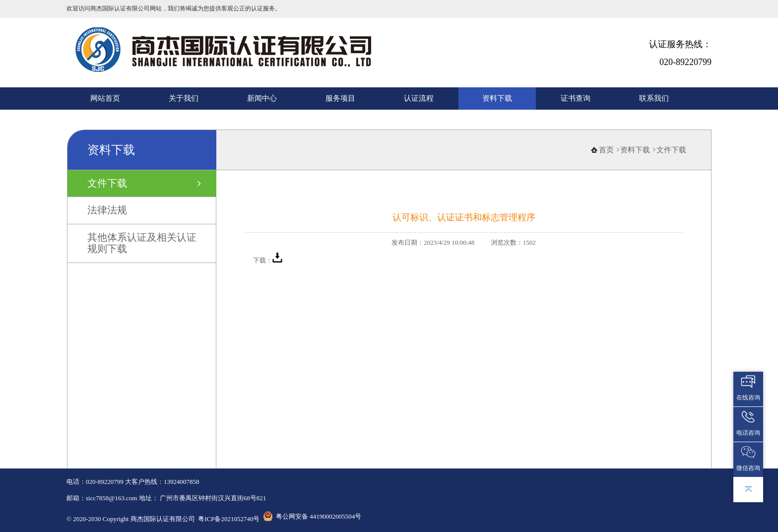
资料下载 (497, 98)
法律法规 (107, 210)
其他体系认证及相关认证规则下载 (142, 243)
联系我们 (654, 98)
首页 (606, 150)
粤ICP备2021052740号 (229, 519)
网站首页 (105, 98)
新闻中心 (262, 98)
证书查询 (576, 98)
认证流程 (419, 98)
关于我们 (184, 98)
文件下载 (107, 183)
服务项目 (340, 98)
